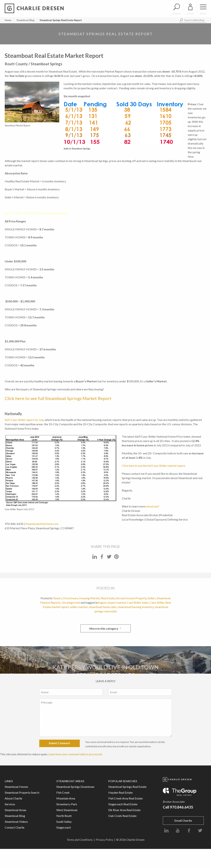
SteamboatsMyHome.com (42, 524)
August (102, 602)
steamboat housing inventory (136, 607)
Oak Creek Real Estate (122, 816)
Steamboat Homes (16, 787)
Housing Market (89, 598)
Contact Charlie (15, 827)
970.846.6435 (182, 807)
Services (10, 804)
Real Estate (108, 598)
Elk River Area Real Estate (124, 810)
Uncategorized (71, 602)
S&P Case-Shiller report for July (24, 420)
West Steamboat (67, 810)
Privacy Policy (105, 840)
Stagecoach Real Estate (123, 804)
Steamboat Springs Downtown (75, 787)
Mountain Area (66, 798)
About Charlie (13, 798)
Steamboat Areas (16, 810)
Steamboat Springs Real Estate (127, 787)
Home (8, 20)
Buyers (58, 598)
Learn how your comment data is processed (75, 754)
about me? (153, 506)
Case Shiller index (138, 602)
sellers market (79, 607)
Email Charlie (183, 820)
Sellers (152, 598)
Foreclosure (71, 598)
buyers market (117, 602)
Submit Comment (59, 743)
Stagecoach (64, 827)
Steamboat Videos (16, 822)
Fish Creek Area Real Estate (125, 798)
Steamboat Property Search (22, 792)
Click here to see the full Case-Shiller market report (153, 466)
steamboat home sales (103, 607)
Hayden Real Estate (120, 792)
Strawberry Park (67, 804)
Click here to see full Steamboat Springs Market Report (58, 398)
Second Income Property (131, 598)
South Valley (64, 822)
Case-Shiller (157, 602)
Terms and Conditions (80, 840)
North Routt (64, 816)
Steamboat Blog (25, 20)
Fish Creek (63, 792)
